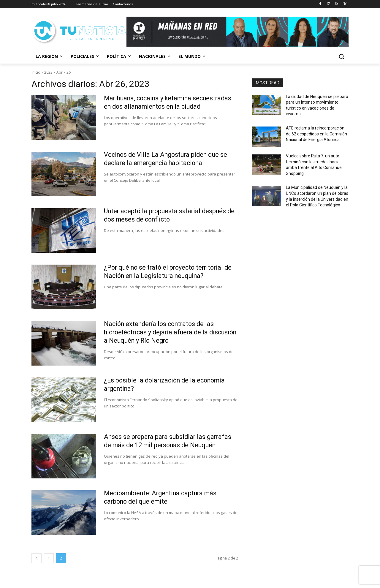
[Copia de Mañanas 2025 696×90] (237, 32)
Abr (60, 72)
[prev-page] (37, 558)
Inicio (36, 72)
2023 (48, 72)
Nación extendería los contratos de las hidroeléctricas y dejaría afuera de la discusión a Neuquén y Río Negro (161, 332)
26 (69, 72)
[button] (341, 56)
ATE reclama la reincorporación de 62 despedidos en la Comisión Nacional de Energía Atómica (316, 134)
